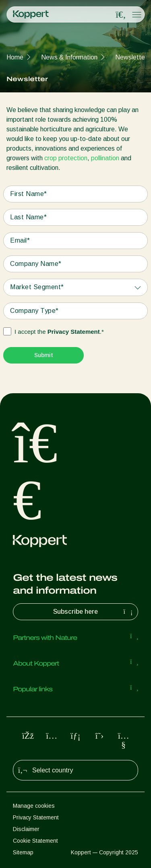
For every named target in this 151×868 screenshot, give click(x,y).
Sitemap (23, 852)
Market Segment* (37, 287)
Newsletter (131, 57)
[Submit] (43, 355)
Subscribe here (94, 612)
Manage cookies (34, 806)
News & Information (69, 57)
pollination (105, 158)
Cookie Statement (35, 841)
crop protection (66, 158)
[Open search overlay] (121, 15)
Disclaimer (26, 829)
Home (15, 57)
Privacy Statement (74, 332)
